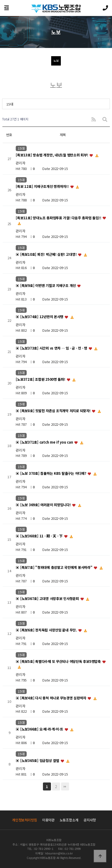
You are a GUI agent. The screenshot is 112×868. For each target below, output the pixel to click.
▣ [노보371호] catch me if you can (45, 442)
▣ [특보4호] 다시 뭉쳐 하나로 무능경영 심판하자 (51, 698)
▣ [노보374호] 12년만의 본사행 (40, 317)
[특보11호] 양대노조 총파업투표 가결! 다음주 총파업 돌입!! (59, 218)
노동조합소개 (69, 820)
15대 (10, 104)
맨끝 (65, 786)
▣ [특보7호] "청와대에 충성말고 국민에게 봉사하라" (55, 567)
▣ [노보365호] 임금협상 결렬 (38, 760)
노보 (56, 60)
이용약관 (48, 820)
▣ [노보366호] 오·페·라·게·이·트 (40, 729)
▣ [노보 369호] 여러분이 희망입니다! (44, 505)
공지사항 (90, 820)
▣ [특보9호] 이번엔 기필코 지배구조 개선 (46, 286)
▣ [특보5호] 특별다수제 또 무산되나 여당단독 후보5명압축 (59, 661)
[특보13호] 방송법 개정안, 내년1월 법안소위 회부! (52, 155)
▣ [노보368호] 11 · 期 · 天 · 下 (40, 536)
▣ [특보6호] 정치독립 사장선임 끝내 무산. (47, 630)
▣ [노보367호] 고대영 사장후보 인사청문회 (48, 599)
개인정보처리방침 (25, 820)
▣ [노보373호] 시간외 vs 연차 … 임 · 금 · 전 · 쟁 (52, 348)
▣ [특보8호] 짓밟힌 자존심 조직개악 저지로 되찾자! (54, 411)
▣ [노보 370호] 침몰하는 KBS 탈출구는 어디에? (51, 474)
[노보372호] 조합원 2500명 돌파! (41, 380)
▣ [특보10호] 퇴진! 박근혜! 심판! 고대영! (47, 254)
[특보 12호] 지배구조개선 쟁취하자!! (43, 186)
